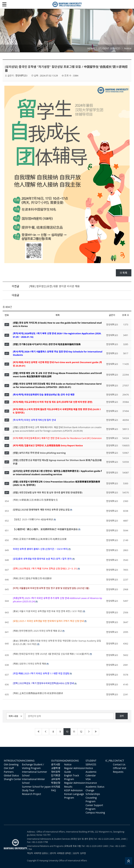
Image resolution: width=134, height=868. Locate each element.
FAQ (53, 790)
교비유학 (56, 779)
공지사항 (56, 764)
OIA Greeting (11, 764)
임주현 (83, 853)
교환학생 (56, 768)
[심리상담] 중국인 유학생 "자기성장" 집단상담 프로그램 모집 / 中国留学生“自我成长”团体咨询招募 (66, 69)
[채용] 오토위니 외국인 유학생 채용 (29, 664)
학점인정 (56, 783)
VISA (88, 779)
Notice (68, 764)
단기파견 (56, 775)
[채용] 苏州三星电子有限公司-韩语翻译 (32, 578)
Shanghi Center (13, 779)
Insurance (91, 783)
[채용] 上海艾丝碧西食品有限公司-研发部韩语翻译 (38, 693)
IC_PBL (109, 761)
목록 (124, 273)
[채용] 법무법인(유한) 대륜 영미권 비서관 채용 (54, 286)
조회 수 (126, 315)
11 (74, 732)
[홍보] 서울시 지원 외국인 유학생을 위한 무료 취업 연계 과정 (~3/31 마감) (48, 611)
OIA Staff (9, 768)
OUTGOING (58, 761)
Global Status (11, 775)
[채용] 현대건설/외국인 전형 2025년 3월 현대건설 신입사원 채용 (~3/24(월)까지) (51, 654)
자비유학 (56, 772)
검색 (122, 716)
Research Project (31, 794)
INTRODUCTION (13, 761)
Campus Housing (95, 812)
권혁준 (68, 853)
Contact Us (119, 764)
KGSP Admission (73, 790)
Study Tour (28, 790)
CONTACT (118, 761)
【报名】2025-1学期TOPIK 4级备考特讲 (33, 519)
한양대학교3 (21, 76)
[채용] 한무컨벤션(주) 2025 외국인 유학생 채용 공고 (37, 631)
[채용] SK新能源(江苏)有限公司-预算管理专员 (35, 500)
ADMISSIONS (72, 761)
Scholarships (93, 794)
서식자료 (56, 787)
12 (81, 732)
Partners (9, 772)
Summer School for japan (36, 787)
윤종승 (45, 853)
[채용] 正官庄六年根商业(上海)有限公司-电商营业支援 (40, 539)
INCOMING (28, 761)
